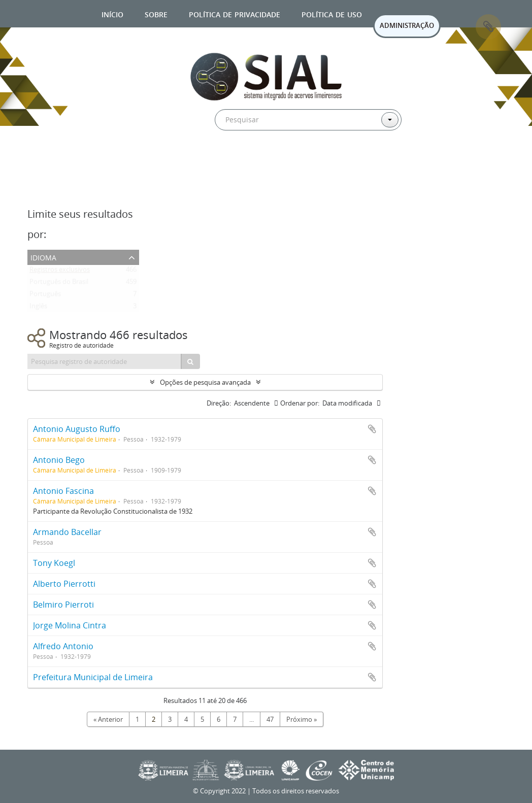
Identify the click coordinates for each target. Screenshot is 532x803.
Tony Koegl (54, 563)
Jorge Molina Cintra (70, 625)
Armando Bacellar (67, 532)
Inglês (38, 308)
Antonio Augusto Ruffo (77, 429)
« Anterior (108, 719)
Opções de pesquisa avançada (205, 382)
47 (270, 719)
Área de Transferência (488, 27)
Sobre (156, 13)
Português (45, 296)
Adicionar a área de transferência (372, 429)
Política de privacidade (235, 13)
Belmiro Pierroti (63, 605)
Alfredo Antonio (63, 646)
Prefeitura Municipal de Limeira (93, 677)
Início (112, 13)
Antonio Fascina (63, 491)
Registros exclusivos (60, 272)
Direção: (219, 403)
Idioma (43, 257)
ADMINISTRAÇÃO (407, 25)
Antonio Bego (59, 460)
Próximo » (302, 719)
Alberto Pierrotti (64, 584)
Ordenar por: (300, 403)
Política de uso (332, 13)
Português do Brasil (59, 284)
